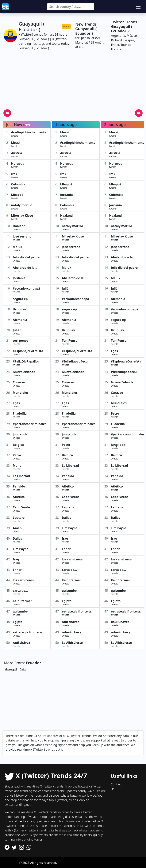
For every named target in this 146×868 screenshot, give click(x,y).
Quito (23, 669)
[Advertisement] (73, 83)
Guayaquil (11, 669)
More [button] (66, 26)
